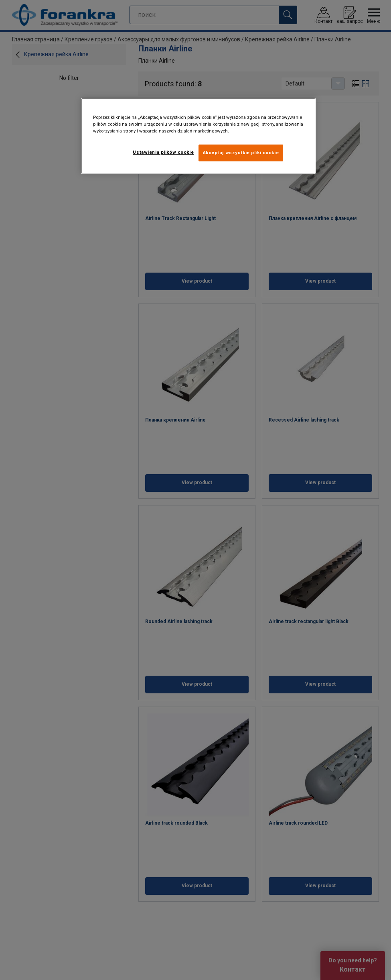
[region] (198, 136)
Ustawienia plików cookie (163, 152)
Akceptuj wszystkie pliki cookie (241, 153)
